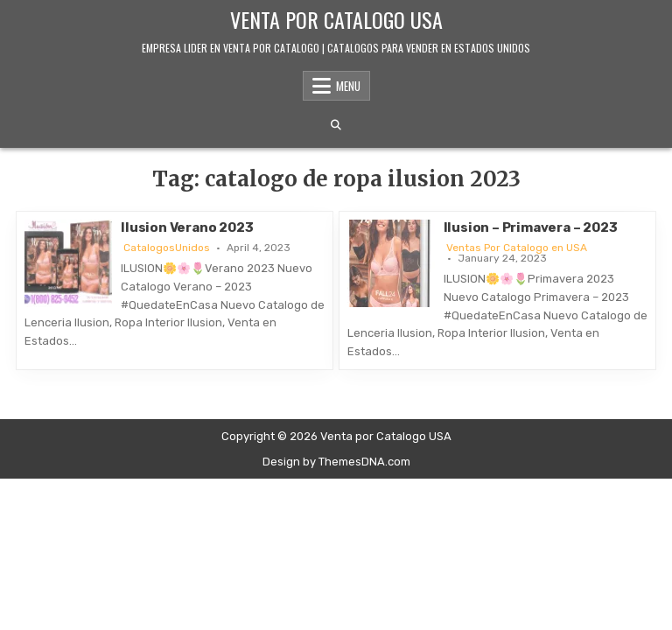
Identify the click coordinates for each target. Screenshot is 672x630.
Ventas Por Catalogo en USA (517, 248)
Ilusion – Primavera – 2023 (531, 227)
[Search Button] (336, 125)
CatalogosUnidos (167, 248)
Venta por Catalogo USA (336, 19)
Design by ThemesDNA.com (336, 462)
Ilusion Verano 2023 (187, 227)
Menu (348, 86)
